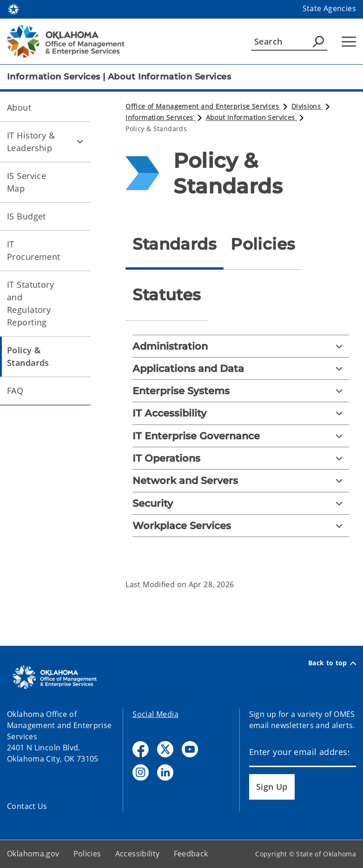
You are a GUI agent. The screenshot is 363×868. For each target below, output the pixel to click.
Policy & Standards (28, 356)
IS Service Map (26, 182)
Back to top (332, 663)
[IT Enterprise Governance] (241, 436)
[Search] (289, 41)
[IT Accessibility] (241, 413)
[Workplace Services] (241, 526)
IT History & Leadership (31, 142)
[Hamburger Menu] (349, 42)
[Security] (241, 503)
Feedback (191, 854)
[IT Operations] (241, 458)
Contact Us (27, 806)
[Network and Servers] (241, 480)
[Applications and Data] (241, 368)
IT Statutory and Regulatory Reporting (30, 303)
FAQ (15, 391)
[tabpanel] (241, 443)
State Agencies (329, 8)
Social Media (155, 714)
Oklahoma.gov (33, 854)
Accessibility (138, 854)
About (19, 107)
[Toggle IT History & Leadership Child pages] (80, 142)
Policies (87, 854)
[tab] (175, 245)
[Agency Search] (318, 41)
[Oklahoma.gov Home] (13, 9)
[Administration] (241, 346)
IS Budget (26, 216)
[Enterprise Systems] (241, 391)
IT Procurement (34, 250)
